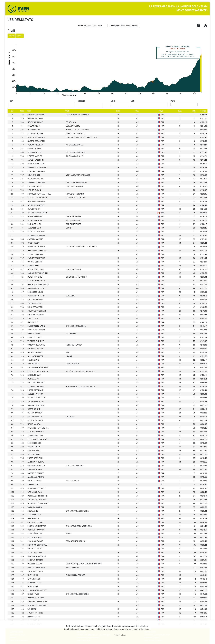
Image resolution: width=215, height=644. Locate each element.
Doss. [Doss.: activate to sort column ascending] (22, 111)
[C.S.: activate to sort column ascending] (194, 111)
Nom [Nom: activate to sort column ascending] (29, 111)
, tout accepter (99, 635)
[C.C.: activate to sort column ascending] (180, 111)
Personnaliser (120, 635)
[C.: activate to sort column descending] (12, 111)
